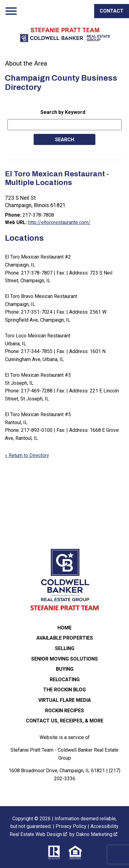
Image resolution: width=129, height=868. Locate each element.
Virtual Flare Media (65, 700)
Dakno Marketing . (97, 834)
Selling (65, 648)
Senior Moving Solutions (64, 659)
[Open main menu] (11, 11)
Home (64, 628)
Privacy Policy (71, 826)
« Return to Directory (27, 455)
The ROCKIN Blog (64, 690)
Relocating (65, 679)
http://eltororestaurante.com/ (59, 222)
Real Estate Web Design (38, 834)
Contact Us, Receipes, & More (65, 721)
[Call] (112, 11)
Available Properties (65, 638)
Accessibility (104, 826)
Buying (65, 669)
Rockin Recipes (64, 711)
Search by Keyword (63, 112)
